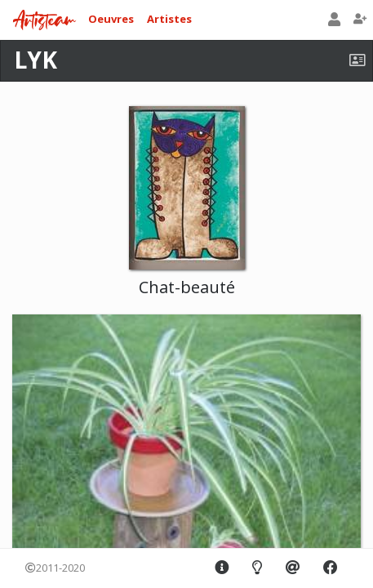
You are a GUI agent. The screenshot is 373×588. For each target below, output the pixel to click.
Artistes (169, 19)
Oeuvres (111, 19)
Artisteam (44, 21)
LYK (36, 60)
